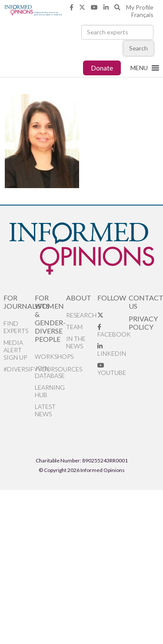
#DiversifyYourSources (19, 369)
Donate (102, 68)
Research (81, 315)
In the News (76, 342)
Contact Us (144, 302)
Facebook (113, 331)
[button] (139, 68)
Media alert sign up (15, 350)
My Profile (140, 7)
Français (142, 15)
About (79, 298)
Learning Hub (50, 391)
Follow (112, 298)
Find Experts (16, 327)
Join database (50, 372)
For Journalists (19, 302)
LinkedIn (112, 350)
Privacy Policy (143, 323)
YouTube (112, 369)
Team (74, 327)
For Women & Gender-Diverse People (50, 318)
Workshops (50, 356)
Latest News (45, 410)
